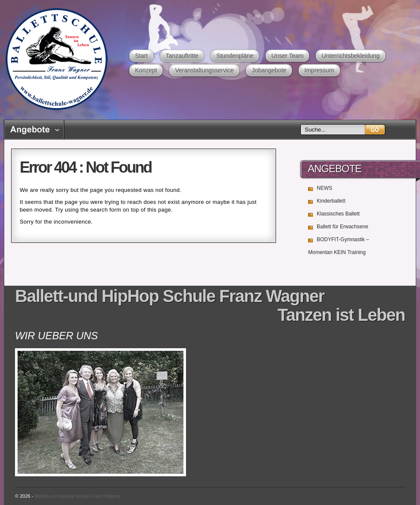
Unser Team (287, 56)
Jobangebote (269, 70)
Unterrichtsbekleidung (350, 56)
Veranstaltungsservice (204, 70)
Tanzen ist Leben (341, 315)
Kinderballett (331, 201)
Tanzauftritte (182, 56)
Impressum (319, 70)
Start (141, 56)
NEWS (324, 188)
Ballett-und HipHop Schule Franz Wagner (56, 59)
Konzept (146, 70)
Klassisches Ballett (338, 214)
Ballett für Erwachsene (342, 227)
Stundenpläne (235, 56)
